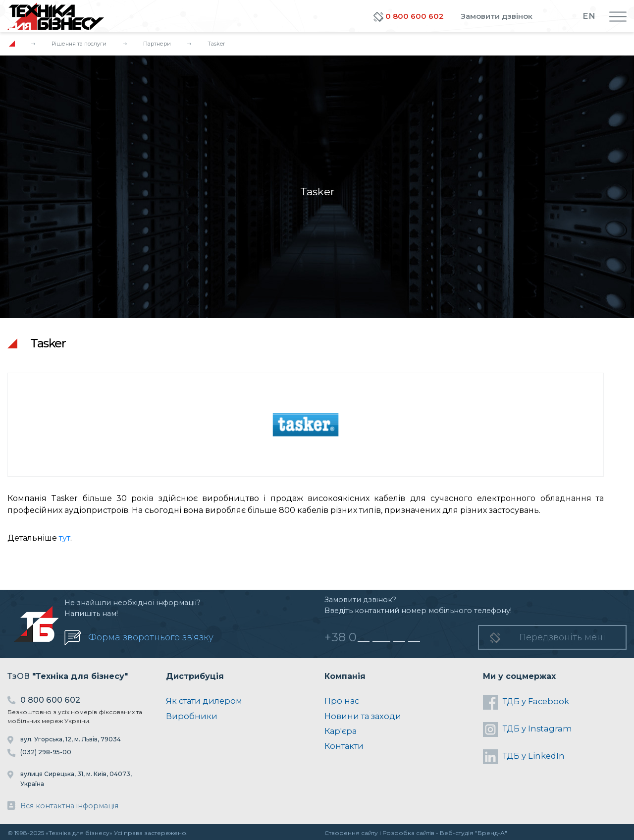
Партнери (157, 44)
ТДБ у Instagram (528, 729)
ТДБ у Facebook (526, 702)
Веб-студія (457, 833)
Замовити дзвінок (497, 16)
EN (589, 16)
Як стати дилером (204, 701)
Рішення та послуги (79, 44)
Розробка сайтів (408, 833)
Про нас (342, 701)
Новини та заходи (363, 716)
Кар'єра (341, 731)
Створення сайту (351, 833)
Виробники (192, 716)
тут (65, 538)
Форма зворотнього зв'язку (151, 637)
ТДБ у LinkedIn (524, 757)
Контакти (344, 746)
